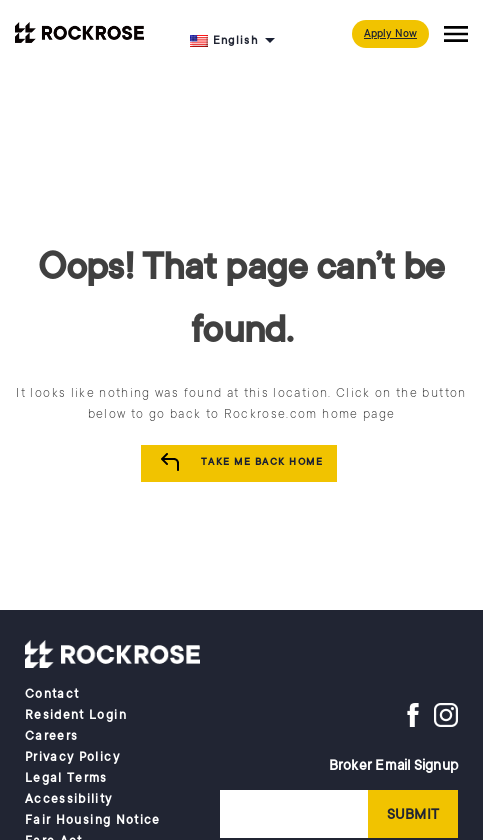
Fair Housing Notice (93, 820)
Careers (51, 736)
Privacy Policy (72, 757)
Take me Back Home (262, 462)
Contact (52, 694)
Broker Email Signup (393, 765)
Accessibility (69, 799)
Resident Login (76, 715)
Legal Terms (66, 778)
